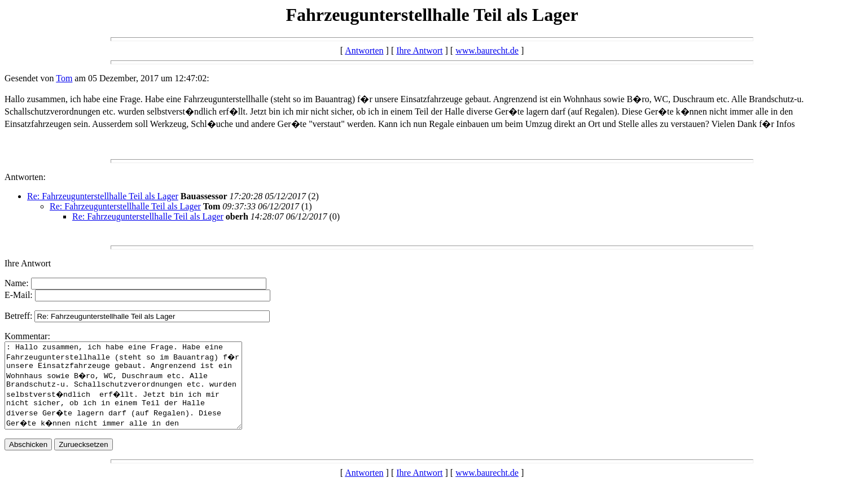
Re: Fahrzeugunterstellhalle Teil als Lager (103, 196)
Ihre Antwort (419, 51)
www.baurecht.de (487, 51)
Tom (64, 78)
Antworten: (25, 177)
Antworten (364, 51)
